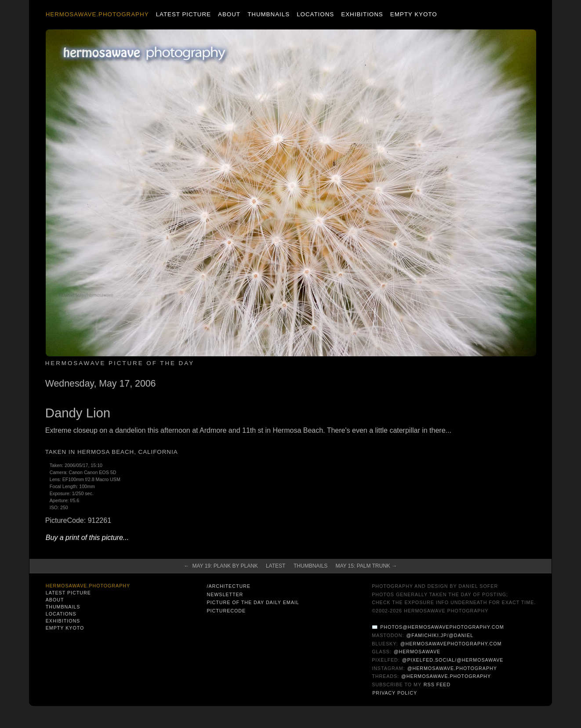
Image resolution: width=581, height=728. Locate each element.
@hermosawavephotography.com (451, 644)
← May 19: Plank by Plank (221, 566)
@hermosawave (417, 652)
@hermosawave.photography (452, 668)
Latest (276, 566)
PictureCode (226, 611)
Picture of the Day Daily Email (253, 602)
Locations (315, 14)
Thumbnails (269, 14)
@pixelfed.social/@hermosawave (453, 660)
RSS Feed (437, 685)
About (229, 14)
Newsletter (225, 594)
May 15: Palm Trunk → (366, 566)
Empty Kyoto (414, 14)
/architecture (228, 586)
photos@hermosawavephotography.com (442, 627)
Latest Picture (183, 14)
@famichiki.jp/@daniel (440, 635)
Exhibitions (362, 14)
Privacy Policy (395, 693)
